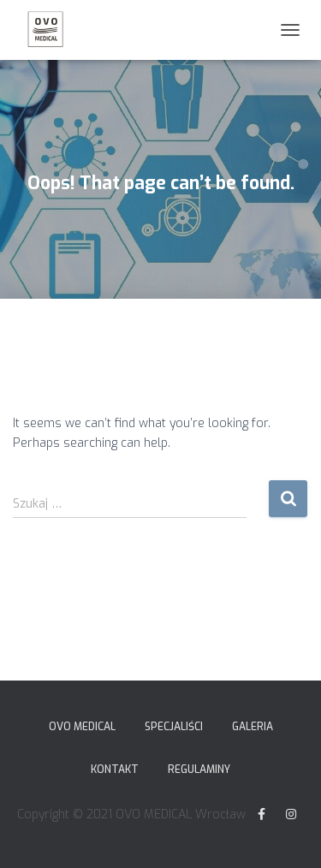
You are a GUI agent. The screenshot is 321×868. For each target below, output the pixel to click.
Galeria (253, 727)
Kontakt (115, 770)
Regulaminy (199, 770)
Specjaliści (174, 727)
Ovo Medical (82, 727)
